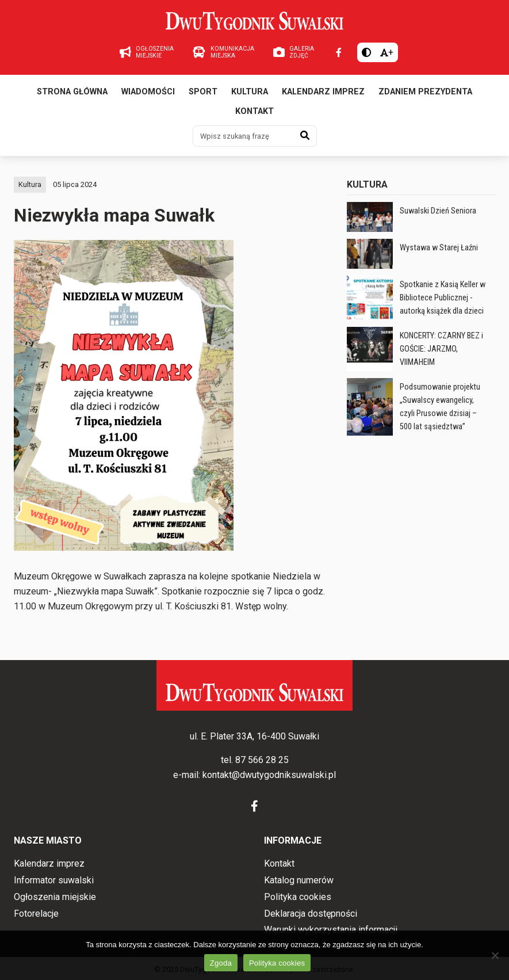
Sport (203, 92)
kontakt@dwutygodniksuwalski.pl (269, 775)
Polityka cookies (298, 897)
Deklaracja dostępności (311, 914)
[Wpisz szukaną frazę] (243, 136)
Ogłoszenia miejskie (55, 897)
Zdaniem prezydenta (425, 92)
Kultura (250, 92)
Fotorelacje (36, 914)
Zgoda (221, 963)
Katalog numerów (299, 880)
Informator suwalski (54, 880)
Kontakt (254, 111)
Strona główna (72, 92)
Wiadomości (148, 92)
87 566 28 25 (262, 760)
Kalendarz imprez (323, 92)
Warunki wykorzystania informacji (331, 930)
